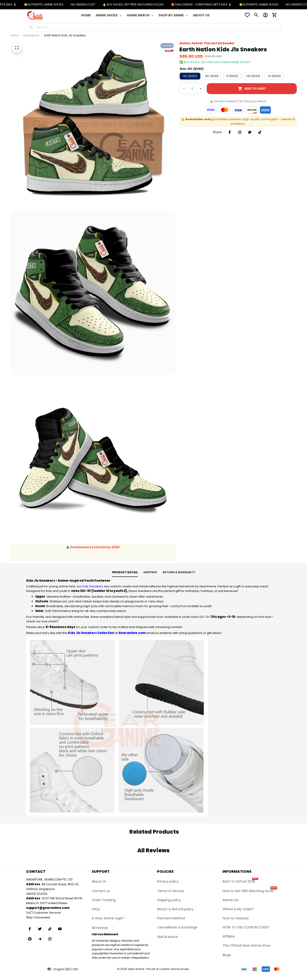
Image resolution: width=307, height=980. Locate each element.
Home (14, 35)
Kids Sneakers (93, 586)
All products (31, 35)
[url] (48, 908)
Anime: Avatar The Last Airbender (207, 43)
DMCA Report (35, 969)
